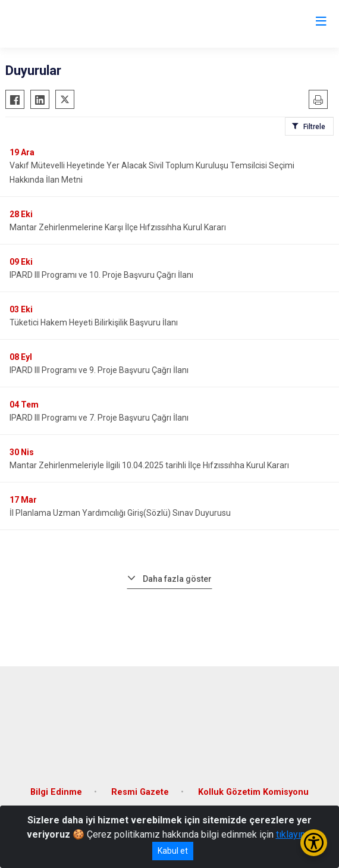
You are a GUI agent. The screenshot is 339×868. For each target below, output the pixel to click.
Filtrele (314, 127)
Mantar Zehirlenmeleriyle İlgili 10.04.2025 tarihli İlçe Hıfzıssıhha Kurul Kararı (149, 465)
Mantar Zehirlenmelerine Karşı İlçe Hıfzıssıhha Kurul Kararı (118, 227)
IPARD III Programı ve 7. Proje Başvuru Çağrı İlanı (99, 418)
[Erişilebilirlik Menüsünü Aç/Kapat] (314, 843)
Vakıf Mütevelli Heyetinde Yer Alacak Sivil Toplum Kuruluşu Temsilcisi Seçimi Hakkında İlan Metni (152, 173)
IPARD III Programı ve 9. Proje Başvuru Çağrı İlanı (99, 370)
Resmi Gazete (140, 792)
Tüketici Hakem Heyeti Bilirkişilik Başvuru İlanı (94, 322)
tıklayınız (294, 834)
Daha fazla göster (177, 579)
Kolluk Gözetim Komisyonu (253, 792)
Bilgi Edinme (56, 792)
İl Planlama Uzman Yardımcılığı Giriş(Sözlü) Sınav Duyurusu (120, 513)
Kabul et (173, 851)
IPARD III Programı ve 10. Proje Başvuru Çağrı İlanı (101, 275)
